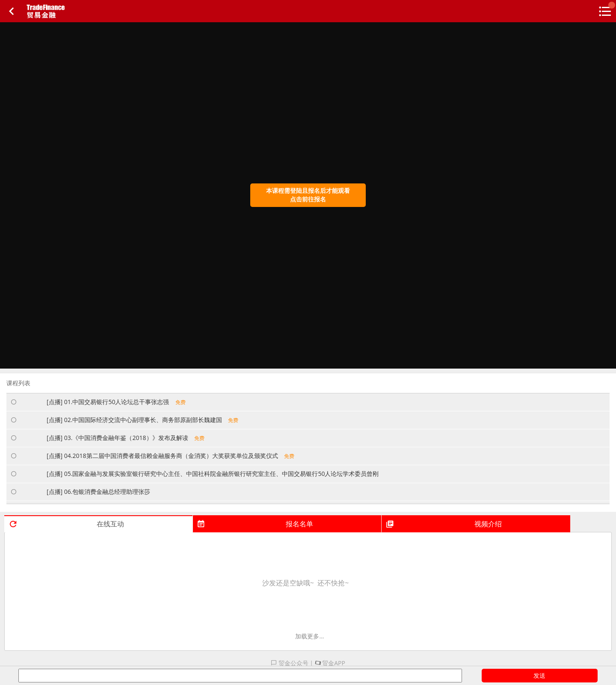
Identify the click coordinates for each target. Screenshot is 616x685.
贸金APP (330, 663)
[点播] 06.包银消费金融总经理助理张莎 (101, 492)
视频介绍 (443, 524)
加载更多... (309, 636)
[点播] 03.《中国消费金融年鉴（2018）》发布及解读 (126, 438)
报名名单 (255, 524)
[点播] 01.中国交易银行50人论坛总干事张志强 (116, 402)
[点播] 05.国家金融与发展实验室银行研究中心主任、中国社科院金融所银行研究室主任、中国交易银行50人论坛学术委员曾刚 (216, 474)
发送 (539, 675)
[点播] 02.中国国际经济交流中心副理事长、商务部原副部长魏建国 (142, 420)
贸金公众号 (290, 663)
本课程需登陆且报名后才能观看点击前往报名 (308, 195)
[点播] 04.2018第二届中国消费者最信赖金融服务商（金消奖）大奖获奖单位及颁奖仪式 (170, 456)
